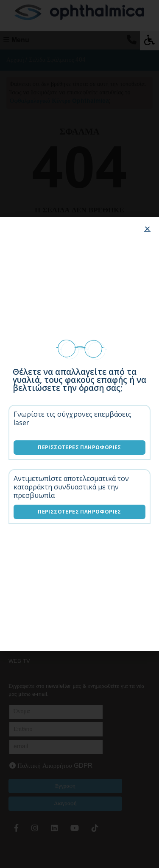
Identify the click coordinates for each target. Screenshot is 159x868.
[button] (147, 229)
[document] (79, 434)
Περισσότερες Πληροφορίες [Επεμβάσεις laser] (79, 447)
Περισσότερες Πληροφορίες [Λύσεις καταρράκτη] (79, 512)
